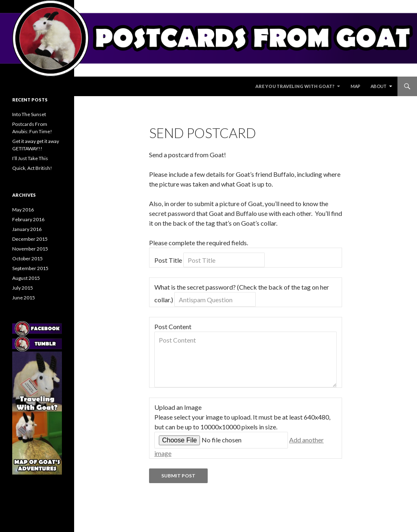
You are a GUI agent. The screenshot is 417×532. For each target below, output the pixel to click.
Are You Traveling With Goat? (295, 86)
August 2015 (26, 278)
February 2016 (28, 219)
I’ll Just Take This (30, 158)
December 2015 (30, 239)
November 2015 (30, 249)
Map (355, 86)
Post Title (168, 260)
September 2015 (30, 268)
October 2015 (27, 258)
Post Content (173, 326)
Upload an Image (178, 407)
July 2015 (23, 288)
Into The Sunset (29, 114)
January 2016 (27, 229)
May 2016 (23, 210)
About (379, 86)
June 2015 (24, 298)
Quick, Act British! (32, 168)
